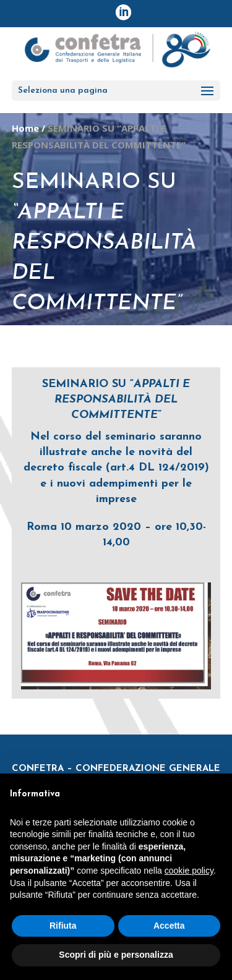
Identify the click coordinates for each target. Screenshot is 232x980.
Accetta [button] (169, 926)
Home (25, 128)
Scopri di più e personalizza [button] (116, 955)
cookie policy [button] (189, 871)
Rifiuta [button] (63, 926)
